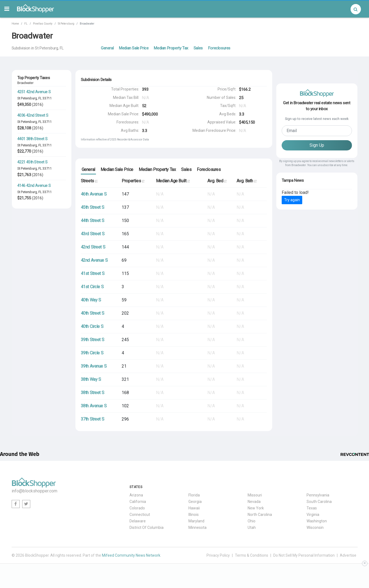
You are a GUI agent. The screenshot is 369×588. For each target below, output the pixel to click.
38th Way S (91, 379)
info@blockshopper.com (34, 491)
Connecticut (140, 515)
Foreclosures (219, 48)
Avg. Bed (217, 181)
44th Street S (93, 221)
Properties (133, 181)
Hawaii (194, 508)
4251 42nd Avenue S (34, 92)
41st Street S (93, 273)
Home (15, 24)
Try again (292, 200)
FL (26, 24)
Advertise (348, 555)
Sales (198, 48)
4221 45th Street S (32, 162)
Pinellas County (43, 24)
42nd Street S (93, 247)
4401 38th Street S (32, 139)
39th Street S (93, 340)
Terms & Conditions (252, 555)
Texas (312, 508)
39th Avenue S (94, 366)
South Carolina (319, 502)
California (138, 502)
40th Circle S (92, 326)
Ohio (252, 521)
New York (256, 508)
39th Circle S (92, 353)
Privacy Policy (218, 555)
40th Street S (93, 313)
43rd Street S (93, 234)
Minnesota (197, 527)
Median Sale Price (134, 48)
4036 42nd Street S (33, 115)
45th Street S (93, 207)
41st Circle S (92, 287)
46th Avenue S (94, 194)
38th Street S (93, 393)
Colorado (137, 508)
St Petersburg (66, 24)
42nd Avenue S (94, 260)
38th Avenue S (94, 406)
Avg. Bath (247, 181)
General (107, 48)
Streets (89, 181)
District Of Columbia (147, 527)
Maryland (196, 521)
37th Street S (93, 419)
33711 (47, 98)
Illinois (194, 515)
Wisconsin (315, 527)
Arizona (136, 495)
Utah (252, 527)
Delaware (138, 521)
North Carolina (260, 515)
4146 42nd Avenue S (34, 186)
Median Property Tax (171, 48)
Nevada (254, 502)
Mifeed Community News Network (131, 555)
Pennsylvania (318, 495)
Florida (194, 495)
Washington (317, 521)
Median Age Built (173, 181)
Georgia (195, 502)
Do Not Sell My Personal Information (304, 555)
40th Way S (91, 300)
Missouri (255, 495)
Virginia (313, 515)
